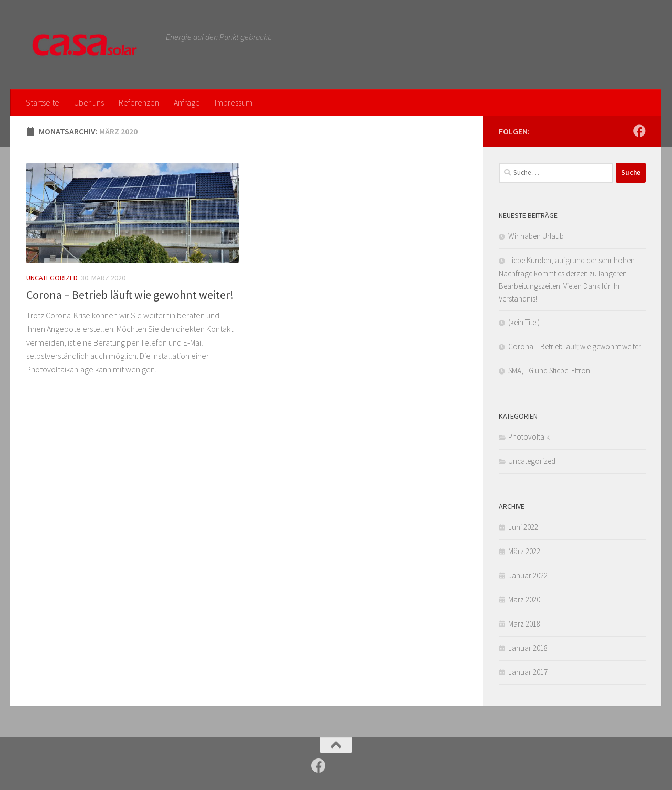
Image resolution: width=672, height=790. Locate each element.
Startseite (43, 102)
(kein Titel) (524, 322)
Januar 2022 (528, 575)
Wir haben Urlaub (536, 236)
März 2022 (524, 551)
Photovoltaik (529, 437)
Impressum (234, 102)
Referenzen (139, 102)
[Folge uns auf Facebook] (639, 131)
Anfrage (187, 102)
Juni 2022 (523, 527)
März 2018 (524, 624)
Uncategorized (52, 278)
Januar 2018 (528, 648)
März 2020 (524, 600)
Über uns (89, 102)
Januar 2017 (528, 672)
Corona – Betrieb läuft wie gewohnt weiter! (130, 295)
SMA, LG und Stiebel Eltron (549, 371)
